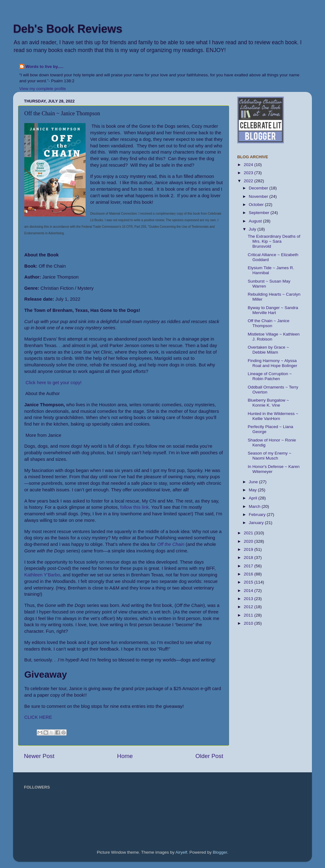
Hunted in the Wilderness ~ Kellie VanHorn (273, 416)
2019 (249, 549)
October (257, 205)
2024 (249, 165)
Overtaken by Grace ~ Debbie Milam (268, 350)
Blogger (220, 852)
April (254, 498)
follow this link (134, 507)
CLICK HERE (38, 717)
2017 (249, 566)
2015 (249, 582)
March (255, 506)
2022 (249, 181)
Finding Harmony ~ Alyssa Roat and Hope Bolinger (273, 363)
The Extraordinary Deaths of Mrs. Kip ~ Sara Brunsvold (274, 241)
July (253, 229)
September (260, 213)
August (256, 221)
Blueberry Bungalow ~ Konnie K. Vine (268, 403)
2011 (249, 615)
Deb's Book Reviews (68, 29)
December (259, 188)
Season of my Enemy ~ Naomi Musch (270, 456)
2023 (249, 173)
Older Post (209, 756)
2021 (249, 533)
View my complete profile (43, 89)
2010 (249, 623)
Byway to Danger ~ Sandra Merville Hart (273, 310)
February (258, 515)
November (259, 196)
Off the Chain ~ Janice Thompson (269, 323)
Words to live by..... (45, 67)
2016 (249, 574)
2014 (249, 591)
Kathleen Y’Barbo (42, 575)
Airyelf (181, 852)
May (253, 490)
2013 (249, 599)
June (254, 482)
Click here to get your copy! (53, 383)
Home (125, 756)
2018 (249, 558)
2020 (249, 541)
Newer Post (39, 756)
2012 (249, 607)
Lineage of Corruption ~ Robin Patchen (270, 376)
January (257, 523)
